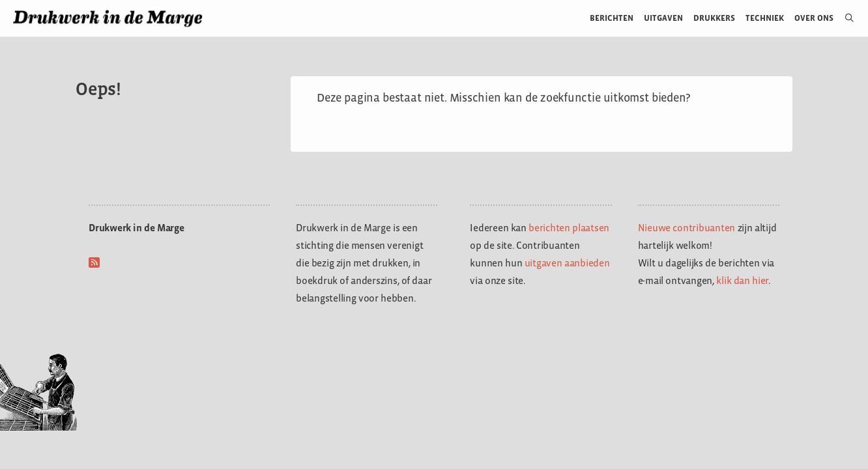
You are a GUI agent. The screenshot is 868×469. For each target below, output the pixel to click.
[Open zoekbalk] (844, 18)
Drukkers (714, 18)
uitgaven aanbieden (567, 263)
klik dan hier (742, 280)
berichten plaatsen (569, 228)
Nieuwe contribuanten (687, 228)
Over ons (814, 18)
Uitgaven (663, 18)
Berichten (612, 18)
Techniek (765, 18)
